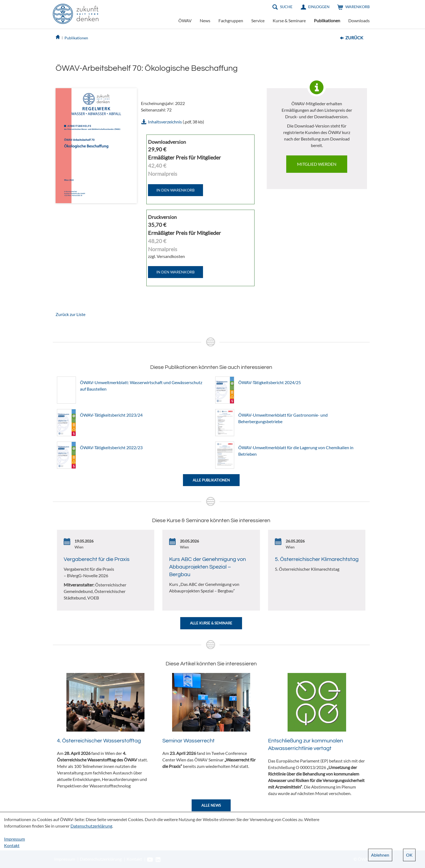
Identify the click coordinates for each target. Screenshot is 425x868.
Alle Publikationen (211, 480)
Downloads (359, 20)
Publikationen (327, 20)
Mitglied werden (317, 164)
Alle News (211, 805)
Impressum (15, 839)
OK (409, 855)
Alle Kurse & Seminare (211, 623)
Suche (286, 7)
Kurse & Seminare (289, 20)
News (205, 20)
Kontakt (12, 845)
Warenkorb (358, 7)
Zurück (354, 38)
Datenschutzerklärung (91, 826)
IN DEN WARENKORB (176, 190)
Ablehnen (380, 855)
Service (258, 20)
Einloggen (319, 7)
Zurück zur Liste (70, 314)
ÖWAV (185, 20)
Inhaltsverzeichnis (165, 122)
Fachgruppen (231, 20)
